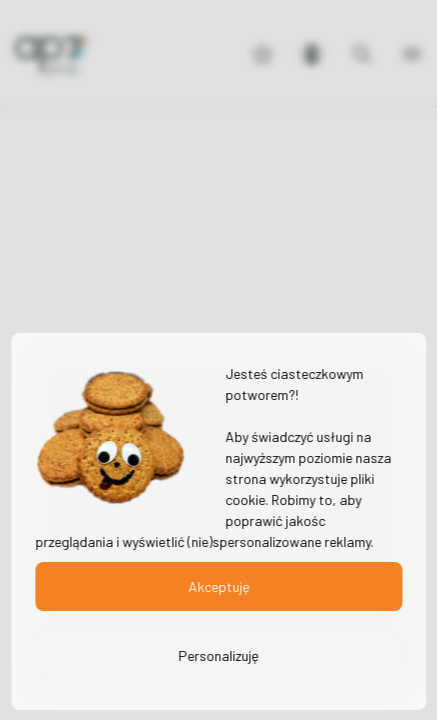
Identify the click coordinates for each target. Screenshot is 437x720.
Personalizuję (218, 655)
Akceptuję (218, 586)
